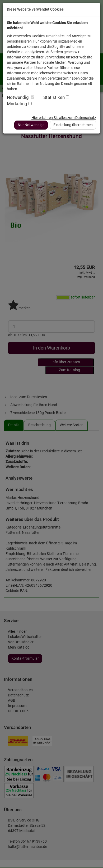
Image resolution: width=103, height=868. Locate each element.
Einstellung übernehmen (73, 125)
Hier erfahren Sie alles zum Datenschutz (64, 118)
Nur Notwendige (31, 125)
